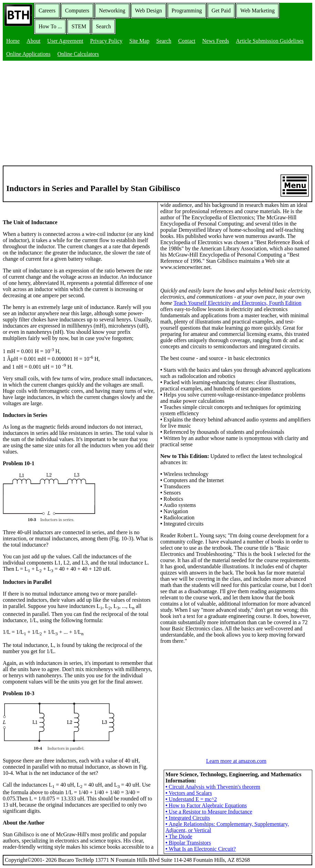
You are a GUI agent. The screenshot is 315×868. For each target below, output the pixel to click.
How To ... (50, 26)
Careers (47, 11)
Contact (187, 41)
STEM (79, 26)
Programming (187, 11)
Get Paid (221, 11)
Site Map (139, 41)
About (33, 41)
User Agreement (65, 41)
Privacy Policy (106, 41)
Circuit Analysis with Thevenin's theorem (213, 787)
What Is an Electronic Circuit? (201, 849)
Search (103, 26)
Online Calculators (78, 54)
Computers (77, 11)
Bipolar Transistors (188, 843)
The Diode (179, 836)
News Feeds (216, 41)
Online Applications (28, 54)
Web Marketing (257, 11)
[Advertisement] (157, 114)
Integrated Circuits (188, 818)
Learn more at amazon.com (236, 761)
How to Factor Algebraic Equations (206, 805)
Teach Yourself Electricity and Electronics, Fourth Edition (237, 303)
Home (13, 41)
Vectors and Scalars (189, 793)
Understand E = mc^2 (191, 799)
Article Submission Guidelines (270, 41)
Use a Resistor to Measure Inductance (209, 812)
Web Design (149, 11)
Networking (112, 11)
